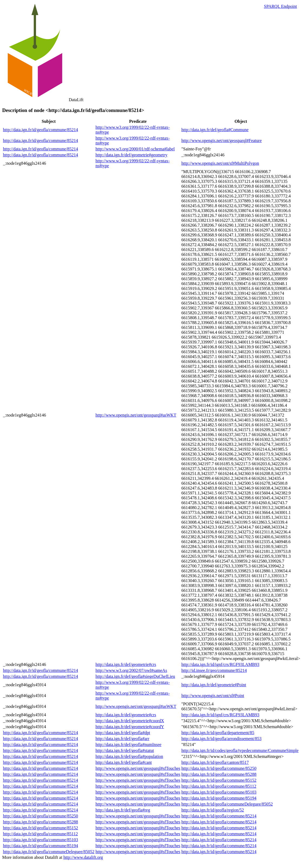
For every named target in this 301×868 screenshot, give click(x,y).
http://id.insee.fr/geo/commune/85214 (214, 670)
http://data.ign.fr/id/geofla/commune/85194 (219, 798)
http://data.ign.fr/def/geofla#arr (122, 739)
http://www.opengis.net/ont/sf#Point (213, 696)
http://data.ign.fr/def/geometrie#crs (126, 664)
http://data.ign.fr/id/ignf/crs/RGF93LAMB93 (220, 664)
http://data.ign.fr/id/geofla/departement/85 (218, 733)
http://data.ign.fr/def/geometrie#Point (214, 685)
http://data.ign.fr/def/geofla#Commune (215, 130)
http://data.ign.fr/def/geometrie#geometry (132, 155)
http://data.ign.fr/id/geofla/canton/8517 (215, 762)
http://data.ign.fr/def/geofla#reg (123, 810)
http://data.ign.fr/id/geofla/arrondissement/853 (221, 739)
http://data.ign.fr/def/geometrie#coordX (130, 721)
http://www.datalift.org (83, 857)
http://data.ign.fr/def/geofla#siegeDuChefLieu (135, 676)
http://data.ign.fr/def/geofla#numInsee (128, 745)
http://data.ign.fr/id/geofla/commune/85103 (219, 792)
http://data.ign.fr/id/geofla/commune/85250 (219, 768)
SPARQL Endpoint (280, 6)
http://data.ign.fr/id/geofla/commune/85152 (219, 780)
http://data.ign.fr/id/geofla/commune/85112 (219, 786)
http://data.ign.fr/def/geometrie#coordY (130, 727)
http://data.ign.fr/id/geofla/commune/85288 (219, 774)
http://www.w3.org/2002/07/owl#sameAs (131, 670)
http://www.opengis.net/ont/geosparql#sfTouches (138, 768)
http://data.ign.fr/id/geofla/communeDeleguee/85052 (227, 804)
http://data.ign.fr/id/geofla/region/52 (213, 810)
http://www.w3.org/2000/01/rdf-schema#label (135, 149)
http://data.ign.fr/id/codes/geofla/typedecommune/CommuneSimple (240, 750)
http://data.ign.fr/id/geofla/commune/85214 (40, 130)
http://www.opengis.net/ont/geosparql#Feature (222, 141)
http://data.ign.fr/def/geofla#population (129, 756)
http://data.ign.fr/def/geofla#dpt (123, 733)
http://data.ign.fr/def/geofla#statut (125, 750)
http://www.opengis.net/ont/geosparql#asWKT (136, 415)
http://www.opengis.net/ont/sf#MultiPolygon (220, 163)
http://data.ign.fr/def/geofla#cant (124, 762)
